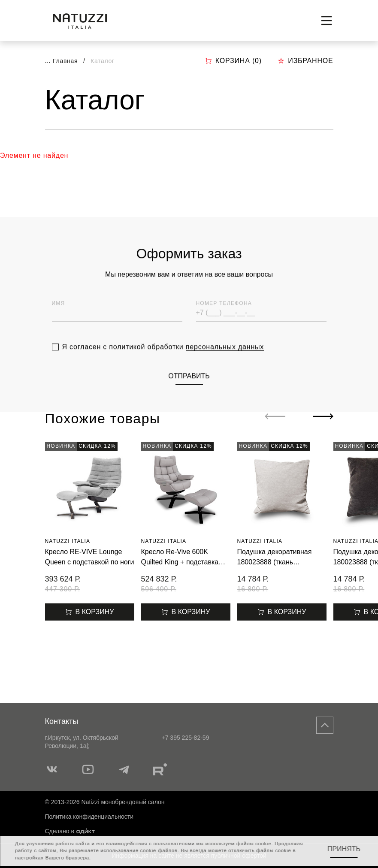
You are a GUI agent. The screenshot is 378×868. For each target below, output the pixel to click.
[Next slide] (323, 416)
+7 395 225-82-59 (186, 738)
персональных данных (225, 359)
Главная (65, 61)
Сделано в (70, 831)
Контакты (62, 721)
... (48, 61)
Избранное (305, 61)
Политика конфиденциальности (89, 817)
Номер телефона (224, 315)
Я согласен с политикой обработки (163, 359)
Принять (344, 849)
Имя (59, 315)
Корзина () (233, 61)
